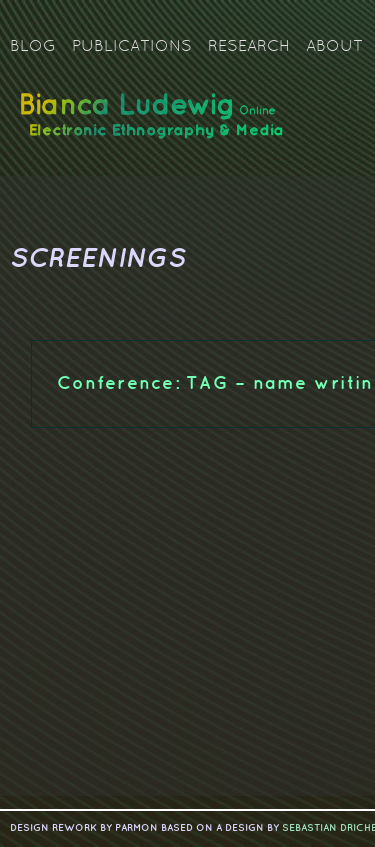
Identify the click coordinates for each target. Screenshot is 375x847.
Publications (132, 47)
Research (249, 47)
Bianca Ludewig (155, 123)
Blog (33, 47)
